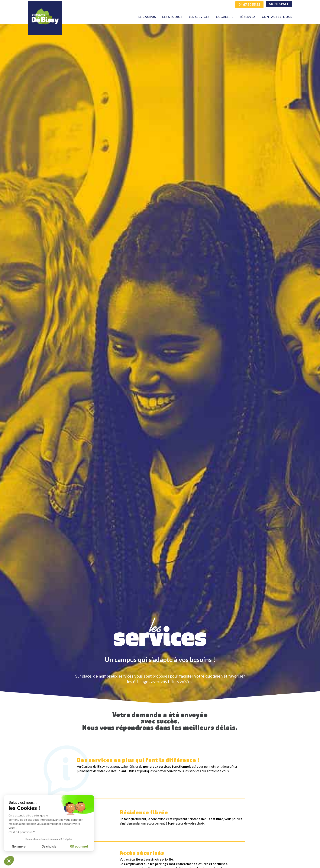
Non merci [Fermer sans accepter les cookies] (19, 847)
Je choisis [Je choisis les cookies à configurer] (49, 847)
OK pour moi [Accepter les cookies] (79, 847)
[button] (9, 861)
